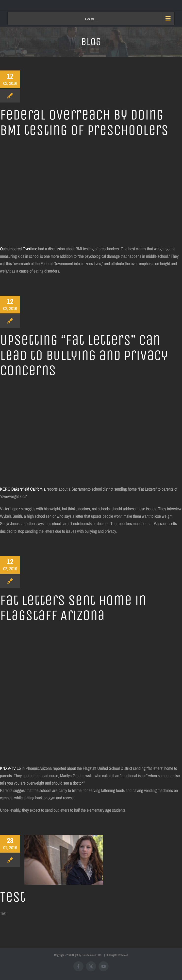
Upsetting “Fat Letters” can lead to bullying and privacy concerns (84, 355)
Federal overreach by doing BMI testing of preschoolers (84, 122)
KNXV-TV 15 (10, 768)
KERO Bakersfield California (23, 489)
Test (13, 897)
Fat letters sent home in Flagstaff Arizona (73, 608)
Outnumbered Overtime (19, 249)
